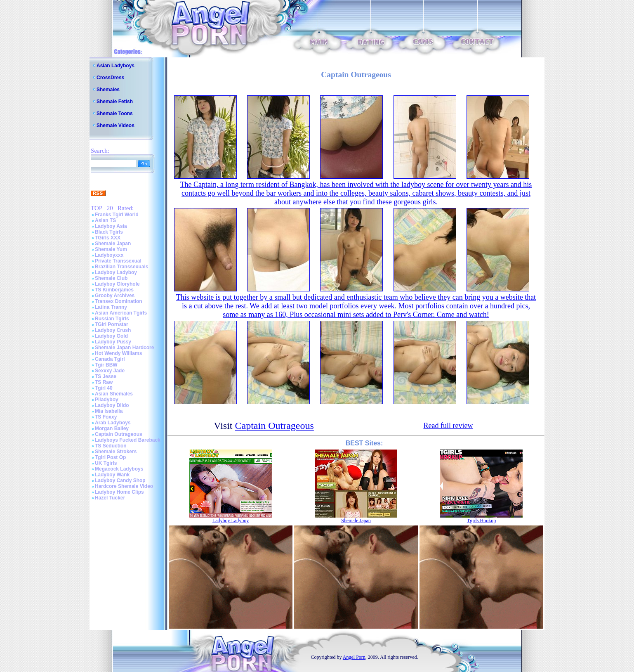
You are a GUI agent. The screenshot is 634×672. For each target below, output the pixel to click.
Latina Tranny (111, 307)
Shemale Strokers (116, 452)
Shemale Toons (115, 114)
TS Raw (104, 382)
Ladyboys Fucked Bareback (128, 440)
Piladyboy (107, 400)
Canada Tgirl (110, 359)
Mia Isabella (109, 411)
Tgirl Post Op (110, 457)
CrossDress (110, 78)
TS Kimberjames (114, 290)
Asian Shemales (114, 394)
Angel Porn (354, 657)
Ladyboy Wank (112, 475)
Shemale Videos (115, 125)
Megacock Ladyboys (119, 469)
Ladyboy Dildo (112, 405)
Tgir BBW (106, 365)
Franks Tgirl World (117, 215)
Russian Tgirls (112, 319)
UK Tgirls (106, 463)
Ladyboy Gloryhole (117, 284)
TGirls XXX (108, 238)
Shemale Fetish (115, 102)
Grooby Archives (115, 296)
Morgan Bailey (112, 428)
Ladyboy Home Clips (119, 492)
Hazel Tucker (110, 498)
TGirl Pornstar (112, 324)
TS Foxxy (106, 417)
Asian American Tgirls (121, 313)
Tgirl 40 (104, 388)
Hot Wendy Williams (118, 353)
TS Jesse (106, 376)
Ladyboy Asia (111, 226)
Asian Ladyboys (115, 66)
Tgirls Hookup (481, 521)
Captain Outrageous (119, 434)
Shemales (108, 90)
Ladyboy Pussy (113, 342)
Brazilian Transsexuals (121, 267)
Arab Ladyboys (113, 423)
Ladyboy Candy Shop (120, 480)
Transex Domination (119, 301)
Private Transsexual (118, 261)
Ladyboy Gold (111, 336)
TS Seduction (111, 446)
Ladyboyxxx (109, 255)
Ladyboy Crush (113, 330)
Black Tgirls (109, 232)
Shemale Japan (113, 244)
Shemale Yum (111, 249)
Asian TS (105, 220)
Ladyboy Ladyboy (116, 272)
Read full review (448, 426)
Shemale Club (111, 278)
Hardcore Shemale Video (124, 486)
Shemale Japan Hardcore (124, 348)
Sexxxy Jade (110, 371)
